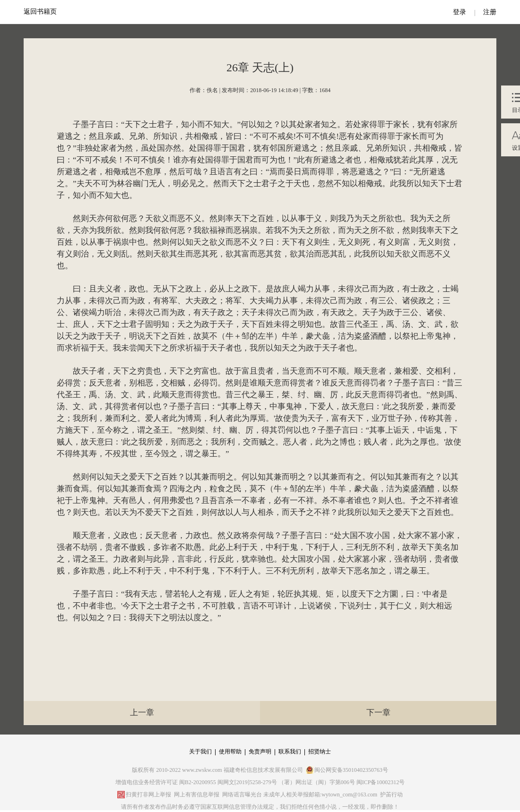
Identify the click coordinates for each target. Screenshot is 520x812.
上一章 (142, 713)
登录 (459, 12)
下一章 (378, 713)
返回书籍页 (40, 12)
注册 (490, 12)
